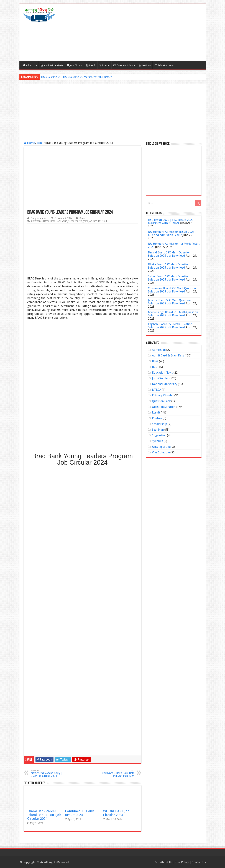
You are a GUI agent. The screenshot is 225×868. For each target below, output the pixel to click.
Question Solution (124, 65)
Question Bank (161, 401)
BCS (155, 367)
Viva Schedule (161, 452)
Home (29, 143)
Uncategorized (161, 447)
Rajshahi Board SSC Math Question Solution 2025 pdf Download (170, 326)
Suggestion (159, 435)
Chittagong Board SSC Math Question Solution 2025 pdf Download (172, 290)
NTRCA (157, 390)
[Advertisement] (138, 33)
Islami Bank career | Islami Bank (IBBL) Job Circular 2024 (44, 815)
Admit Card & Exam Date (168, 355)
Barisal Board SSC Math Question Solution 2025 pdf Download (169, 254)
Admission (30, 65)
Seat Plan (145, 65)
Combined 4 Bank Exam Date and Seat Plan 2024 (116, 773)
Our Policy (182, 862)
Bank (40, 143)
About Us (166, 862)
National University (165, 384)
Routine (104, 65)
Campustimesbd (39, 218)
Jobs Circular (75, 65)
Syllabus (158, 441)
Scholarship (160, 424)
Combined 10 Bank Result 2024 (80, 813)
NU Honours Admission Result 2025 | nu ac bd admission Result (172, 233)
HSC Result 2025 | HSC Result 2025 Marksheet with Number (76, 77)
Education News (164, 65)
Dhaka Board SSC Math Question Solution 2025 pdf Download (169, 266)
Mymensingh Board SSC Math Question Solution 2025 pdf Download (173, 314)
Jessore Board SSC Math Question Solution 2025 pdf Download (169, 302)
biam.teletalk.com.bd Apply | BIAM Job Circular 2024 (49, 773)
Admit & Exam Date (52, 65)
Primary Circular (163, 395)
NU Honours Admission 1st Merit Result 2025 (174, 245)
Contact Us (199, 862)
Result (91, 65)
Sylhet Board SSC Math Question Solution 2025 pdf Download (169, 278)
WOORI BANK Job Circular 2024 (116, 813)
